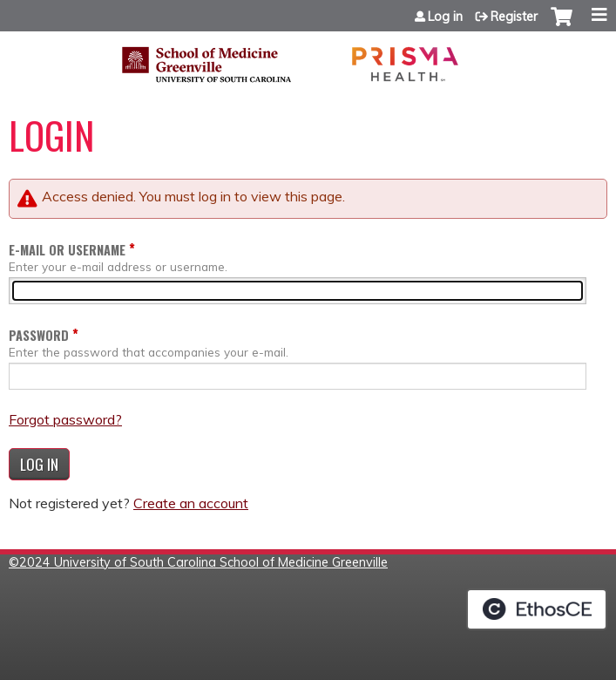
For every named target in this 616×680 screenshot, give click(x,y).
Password (39, 335)
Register (514, 17)
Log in (445, 17)
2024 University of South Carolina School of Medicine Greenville (203, 562)
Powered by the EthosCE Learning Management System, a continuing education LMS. (537, 609)
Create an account (191, 503)
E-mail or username (67, 250)
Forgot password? (65, 419)
